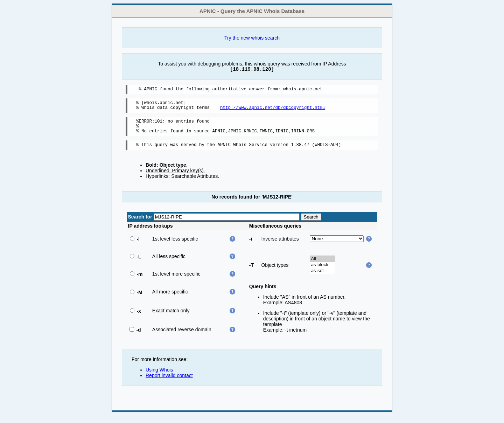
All (323, 266)
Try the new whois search (252, 38)
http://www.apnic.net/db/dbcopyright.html (273, 110)
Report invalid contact (169, 383)
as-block (323, 272)
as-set (323, 278)
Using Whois (159, 377)
